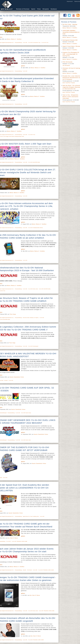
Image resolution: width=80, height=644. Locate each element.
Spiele (33, 9)
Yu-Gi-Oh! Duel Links (33, 289)
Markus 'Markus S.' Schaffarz (14, 39)
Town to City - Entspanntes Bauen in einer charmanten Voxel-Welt (70, 97)
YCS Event (29, 570)
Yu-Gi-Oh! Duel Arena (26, 413)
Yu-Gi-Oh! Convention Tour (34, 43)
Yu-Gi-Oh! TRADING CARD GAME (19, 541)
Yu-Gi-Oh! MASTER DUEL (34, 162)
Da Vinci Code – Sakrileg (70, 24)
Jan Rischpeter (66, 65)
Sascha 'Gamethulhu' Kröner (17, 377)
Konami (6, 380)
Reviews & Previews (23, 9)
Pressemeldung (18, 43)
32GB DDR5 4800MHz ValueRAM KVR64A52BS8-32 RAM (71, 32)
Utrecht (24, 570)
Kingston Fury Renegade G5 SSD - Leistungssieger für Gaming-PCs (71, 54)
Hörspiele (46, 9)
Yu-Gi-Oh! (25, 43)
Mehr (24, 66)
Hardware (54, 9)
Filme (39, 9)
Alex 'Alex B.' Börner (13, 538)
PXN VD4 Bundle (67, 62)
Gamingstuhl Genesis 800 (70, 40)
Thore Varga (13, 314)
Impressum (70, 1)
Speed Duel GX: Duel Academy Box (31, 516)
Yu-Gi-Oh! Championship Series (36, 228)
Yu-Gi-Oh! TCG (45, 43)
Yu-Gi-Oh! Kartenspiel (33, 346)
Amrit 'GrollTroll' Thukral (69, 83)
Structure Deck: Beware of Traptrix (31, 318)
